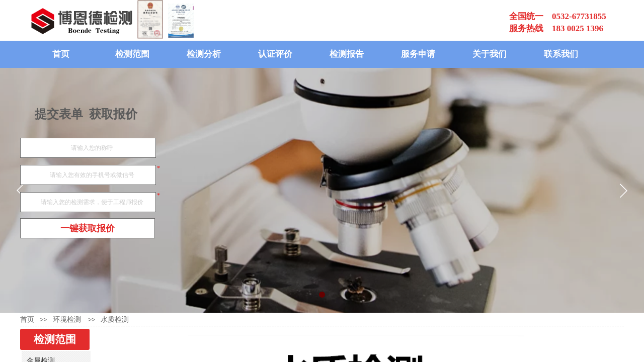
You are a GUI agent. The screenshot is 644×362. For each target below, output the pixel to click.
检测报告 (347, 54)
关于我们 (490, 54)
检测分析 (204, 54)
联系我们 (561, 54)
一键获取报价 (88, 228)
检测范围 (132, 54)
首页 (61, 54)
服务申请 (418, 54)
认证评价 (275, 54)
